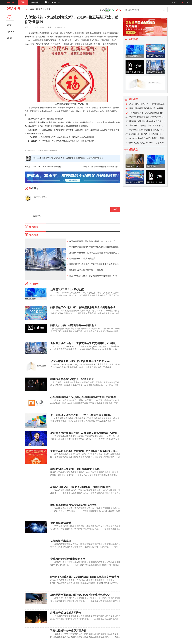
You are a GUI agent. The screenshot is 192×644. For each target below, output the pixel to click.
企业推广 (187, 2)
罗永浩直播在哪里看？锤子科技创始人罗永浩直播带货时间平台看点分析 (91, 433)
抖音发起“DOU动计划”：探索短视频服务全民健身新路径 (94, 264)
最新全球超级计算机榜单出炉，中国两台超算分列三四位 (148, 108)
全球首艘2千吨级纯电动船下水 (68, 559)
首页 (32, 9)
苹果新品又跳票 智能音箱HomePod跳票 (73, 505)
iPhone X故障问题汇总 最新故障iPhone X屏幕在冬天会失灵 (85, 577)
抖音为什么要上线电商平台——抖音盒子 (87, 270)
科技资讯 (40, 9)
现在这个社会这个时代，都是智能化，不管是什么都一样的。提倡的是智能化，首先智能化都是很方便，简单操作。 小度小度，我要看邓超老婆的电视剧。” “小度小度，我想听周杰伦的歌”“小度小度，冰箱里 (85, 601)
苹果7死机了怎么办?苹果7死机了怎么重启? (148, 125)
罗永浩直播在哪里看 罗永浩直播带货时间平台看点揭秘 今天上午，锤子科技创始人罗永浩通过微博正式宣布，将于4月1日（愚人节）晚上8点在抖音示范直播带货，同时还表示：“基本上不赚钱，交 (85, 439)
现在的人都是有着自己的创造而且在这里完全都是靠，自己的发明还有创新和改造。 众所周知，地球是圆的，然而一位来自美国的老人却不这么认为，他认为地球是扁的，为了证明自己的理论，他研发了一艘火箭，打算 (85, 493)
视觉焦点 (133, 149)
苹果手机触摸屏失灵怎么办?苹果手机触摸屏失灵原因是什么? (148, 117)
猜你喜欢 (34, 227)
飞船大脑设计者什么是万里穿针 (68, 631)
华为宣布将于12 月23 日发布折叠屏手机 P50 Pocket (80, 361)
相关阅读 (34, 235)
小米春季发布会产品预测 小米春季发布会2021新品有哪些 (83, 397)
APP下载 (10, 2)
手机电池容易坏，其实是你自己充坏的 (146, 113)
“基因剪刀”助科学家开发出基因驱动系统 (101, 167)
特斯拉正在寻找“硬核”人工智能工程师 (72, 379)
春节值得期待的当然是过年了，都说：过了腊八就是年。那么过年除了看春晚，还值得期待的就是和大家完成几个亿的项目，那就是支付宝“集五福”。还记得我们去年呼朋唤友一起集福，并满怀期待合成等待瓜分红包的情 (85, 457)
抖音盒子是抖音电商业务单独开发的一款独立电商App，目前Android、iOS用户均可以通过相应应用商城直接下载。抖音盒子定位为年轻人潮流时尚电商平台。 (85, 331)
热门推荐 (34, 284)
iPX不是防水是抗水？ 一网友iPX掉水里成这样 (148, 104)
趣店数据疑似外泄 (61, 523)
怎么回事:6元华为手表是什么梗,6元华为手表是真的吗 (81, 415)
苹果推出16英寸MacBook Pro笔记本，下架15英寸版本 (148, 121)
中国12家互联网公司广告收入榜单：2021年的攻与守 (92, 241)
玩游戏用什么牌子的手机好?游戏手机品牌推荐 (148, 134)
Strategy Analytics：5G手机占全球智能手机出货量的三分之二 (96, 253)
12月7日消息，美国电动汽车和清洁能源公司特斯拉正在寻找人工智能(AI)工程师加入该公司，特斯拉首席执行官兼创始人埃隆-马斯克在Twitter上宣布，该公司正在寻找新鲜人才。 (85, 385)
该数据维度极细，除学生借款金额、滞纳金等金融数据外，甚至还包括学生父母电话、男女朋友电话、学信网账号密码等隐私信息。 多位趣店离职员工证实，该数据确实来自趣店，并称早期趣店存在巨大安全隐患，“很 (85, 529)
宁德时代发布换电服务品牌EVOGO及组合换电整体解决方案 (96, 247)
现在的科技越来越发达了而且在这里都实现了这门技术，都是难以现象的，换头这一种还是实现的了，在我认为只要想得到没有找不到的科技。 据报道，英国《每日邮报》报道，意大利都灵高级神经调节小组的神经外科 (85, 547)
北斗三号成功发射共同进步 (66, 613)
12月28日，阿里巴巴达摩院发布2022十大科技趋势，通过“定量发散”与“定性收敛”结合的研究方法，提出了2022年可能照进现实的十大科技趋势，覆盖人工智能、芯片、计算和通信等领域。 (85, 295)
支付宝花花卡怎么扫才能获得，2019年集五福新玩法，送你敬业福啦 (89, 451)
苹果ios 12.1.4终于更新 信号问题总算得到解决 (148, 130)
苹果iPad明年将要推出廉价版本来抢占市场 (75, 469)
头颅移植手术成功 (61, 541)
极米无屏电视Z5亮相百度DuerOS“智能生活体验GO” (80, 595)
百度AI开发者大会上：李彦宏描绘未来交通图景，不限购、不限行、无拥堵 (102, 276)
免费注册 (35, 2)
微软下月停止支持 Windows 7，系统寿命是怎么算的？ (148, 143)
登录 (23, 2)
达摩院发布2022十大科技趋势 (82, 258)
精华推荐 (133, 99)
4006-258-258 (54, 2)
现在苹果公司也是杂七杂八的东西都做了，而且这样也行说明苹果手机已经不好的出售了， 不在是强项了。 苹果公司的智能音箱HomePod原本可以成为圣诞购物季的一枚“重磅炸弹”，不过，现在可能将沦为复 (85, 511)
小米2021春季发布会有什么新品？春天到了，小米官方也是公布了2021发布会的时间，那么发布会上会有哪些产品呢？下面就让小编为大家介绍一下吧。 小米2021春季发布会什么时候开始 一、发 (87, 403)
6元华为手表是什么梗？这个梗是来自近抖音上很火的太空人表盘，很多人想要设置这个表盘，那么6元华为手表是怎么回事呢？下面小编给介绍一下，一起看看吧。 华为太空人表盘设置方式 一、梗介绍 (85, 421)
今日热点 (133, 39)
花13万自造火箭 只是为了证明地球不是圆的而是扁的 (80, 487)
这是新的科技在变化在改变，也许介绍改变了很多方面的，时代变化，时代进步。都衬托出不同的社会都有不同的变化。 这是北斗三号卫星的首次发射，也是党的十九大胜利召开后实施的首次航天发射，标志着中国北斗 (85, 619)
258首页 (174, 2)
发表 (115, 209)
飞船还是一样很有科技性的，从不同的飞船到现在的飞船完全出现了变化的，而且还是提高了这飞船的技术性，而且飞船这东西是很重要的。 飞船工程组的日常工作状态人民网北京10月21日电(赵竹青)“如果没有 (85, 637)
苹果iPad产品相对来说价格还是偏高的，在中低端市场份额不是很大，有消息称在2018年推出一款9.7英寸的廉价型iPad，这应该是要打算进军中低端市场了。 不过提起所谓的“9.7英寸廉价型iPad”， (84, 475)
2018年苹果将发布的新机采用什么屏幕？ (147, 138)
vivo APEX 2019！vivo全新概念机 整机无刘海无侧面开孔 (44, 167)
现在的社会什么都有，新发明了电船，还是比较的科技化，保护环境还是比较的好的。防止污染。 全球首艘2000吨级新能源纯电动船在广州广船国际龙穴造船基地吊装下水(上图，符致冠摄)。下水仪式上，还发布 (85, 565)
